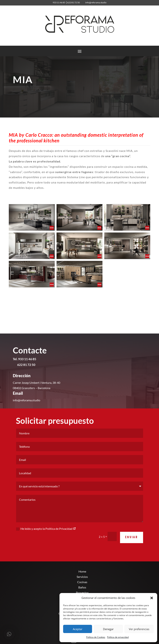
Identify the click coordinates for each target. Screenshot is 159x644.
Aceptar (78, 629)
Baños (82, 587)
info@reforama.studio (96, 2)
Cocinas (82, 582)
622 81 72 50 (73, 2)
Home (82, 571)
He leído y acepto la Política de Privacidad (46, 539)
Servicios (82, 577)
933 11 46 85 (58, 2)
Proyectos (82, 593)
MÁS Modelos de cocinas (40, 300)
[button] (152, 598)
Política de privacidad (118, 637)
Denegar (108, 629)
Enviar (132, 548)
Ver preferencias (139, 629)
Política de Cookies (96, 637)
